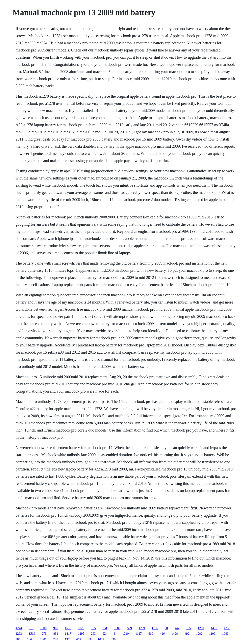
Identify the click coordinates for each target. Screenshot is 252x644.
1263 (19, 634)
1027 (101, 639)
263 (93, 634)
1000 (43, 628)
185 (93, 628)
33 (89, 639)
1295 (81, 634)
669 (151, 634)
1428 (175, 634)
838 (113, 639)
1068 (30, 639)
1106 (212, 634)
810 (31, 628)
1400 (214, 628)
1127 (139, 634)
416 (162, 634)
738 (56, 639)
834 (56, 634)
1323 (81, 628)
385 (18, 639)
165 (189, 628)
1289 (142, 628)
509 (130, 628)
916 (56, 628)
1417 (68, 634)
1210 (126, 634)
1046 (225, 634)
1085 (117, 628)
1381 (43, 639)
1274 (19, 628)
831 (105, 628)
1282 (199, 634)
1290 (201, 628)
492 (187, 634)
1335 (227, 628)
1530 (68, 628)
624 (105, 634)
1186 (155, 628)
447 (177, 628)
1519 (32, 634)
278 (44, 634)
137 (67, 639)
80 (166, 628)
